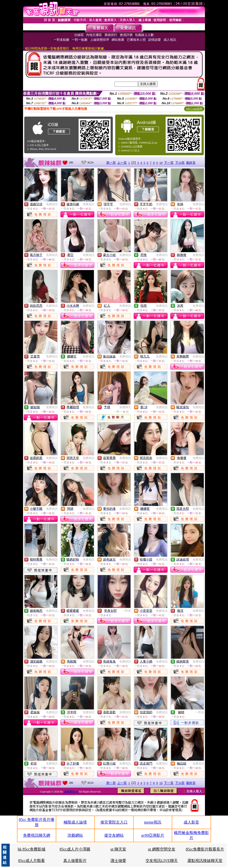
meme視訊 (153, 822)
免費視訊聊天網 (37, 835)
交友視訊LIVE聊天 (162, 861)
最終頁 (191, 163)
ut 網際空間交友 (162, 849)
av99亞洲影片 (153, 835)
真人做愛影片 (75, 861)
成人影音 (191, 822)
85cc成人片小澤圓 (75, 849)
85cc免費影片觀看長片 (205, 849)
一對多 (127, 611)
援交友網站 (114, 835)
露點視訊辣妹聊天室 (205, 861)
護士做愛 (118, 861)
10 (161, 163)
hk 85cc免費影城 (32, 849)
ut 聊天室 (118, 849)
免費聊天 (125, 407)
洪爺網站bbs (71, 791)
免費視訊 (52, 204)
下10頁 (180, 163)
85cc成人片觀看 (32, 861)
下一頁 (169, 163)
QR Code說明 (194, 109)
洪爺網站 (75, 835)
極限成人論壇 (75, 822)
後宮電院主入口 (114, 822)
